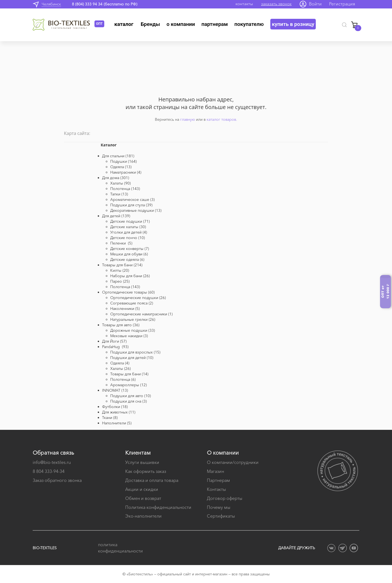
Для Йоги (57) (114, 341)
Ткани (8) (110, 418)
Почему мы (219, 507)
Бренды (150, 24)
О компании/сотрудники (233, 462)
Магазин (215, 471)
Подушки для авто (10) (131, 396)
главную (188, 119)
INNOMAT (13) (115, 390)
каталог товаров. (222, 119)
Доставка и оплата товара (152, 480)
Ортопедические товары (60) (128, 292)
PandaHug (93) (115, 347)
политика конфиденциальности (120, 548)
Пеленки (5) (121, 243)
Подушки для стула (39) (131, 205)
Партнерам (215, 24)
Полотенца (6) (123, 379)
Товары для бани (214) (122, 265)
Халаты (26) (120, 368)
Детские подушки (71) (130, 221)
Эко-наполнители (143, 516)
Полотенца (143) (125, 189)
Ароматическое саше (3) (132, 200)
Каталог (124, 24)
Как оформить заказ (146, 471)
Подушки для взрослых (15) (135, 352)
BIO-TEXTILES (45, 548)
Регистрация (342, 4)
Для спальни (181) (118, 156)
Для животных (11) (119, 412)
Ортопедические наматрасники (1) (141, 314)
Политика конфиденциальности (158, 507)
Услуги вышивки (142, 462)
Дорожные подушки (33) (133, 330)
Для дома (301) (116, 178)
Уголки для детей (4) (129, 232)
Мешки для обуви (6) (129, 254)
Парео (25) (120, 281)
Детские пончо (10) (128, 238)
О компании (181, 24)
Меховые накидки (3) (129, 336)
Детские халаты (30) (128, 227)
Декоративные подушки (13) (136, 210)
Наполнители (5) (117, 423)
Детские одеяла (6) (127, 259)
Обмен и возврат (143, 498)
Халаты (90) (120, 183)
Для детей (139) (116, 216)
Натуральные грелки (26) (133, 319)
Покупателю (249, 24)
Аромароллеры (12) (128, 385)
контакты (244, 4)
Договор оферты (225, 498)
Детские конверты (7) (130, 249)
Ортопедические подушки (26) (138, 298)
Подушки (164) (123, 161)
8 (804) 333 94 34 (87, 4)
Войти (315, 4)
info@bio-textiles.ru (52, 462)
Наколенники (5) (125, 309)
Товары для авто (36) (121, 325)
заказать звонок (276, 4)
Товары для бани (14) (129, 374)
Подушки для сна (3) (128, 401)
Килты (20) (120, 270)
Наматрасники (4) (126, 172)
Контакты (216, 489)
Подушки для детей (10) (132, 358)
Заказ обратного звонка (57, 480)
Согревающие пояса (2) (132, 303)
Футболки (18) (115, 407)
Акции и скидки (142, 489)
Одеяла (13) (121, 167)
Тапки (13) (119, 194)
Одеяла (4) (120, 363)
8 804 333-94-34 (49, 471)
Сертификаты (221, 516)
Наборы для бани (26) (130, 276)
